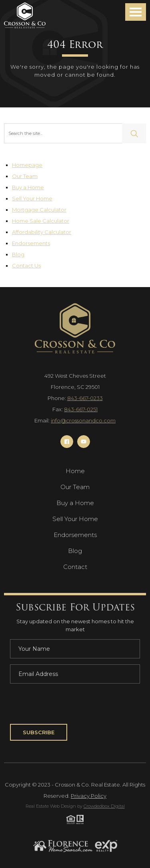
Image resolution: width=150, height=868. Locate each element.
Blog (18, 254)
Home (75, 471)
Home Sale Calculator (41, 221)
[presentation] (71, 705)
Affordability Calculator (42, 232)
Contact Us (26, 266)
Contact (75, 567)
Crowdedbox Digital (104, 806)
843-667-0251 (81, 409)
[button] (136, 12)
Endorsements (31, 243)
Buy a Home (28, 187)
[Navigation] (25, 16)
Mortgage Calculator (39, 210)
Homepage (27, 165)
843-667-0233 (85, 398)
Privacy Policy (89, 796)
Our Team (25, 176)
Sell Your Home (32, 198)
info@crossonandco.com (83, 420)
